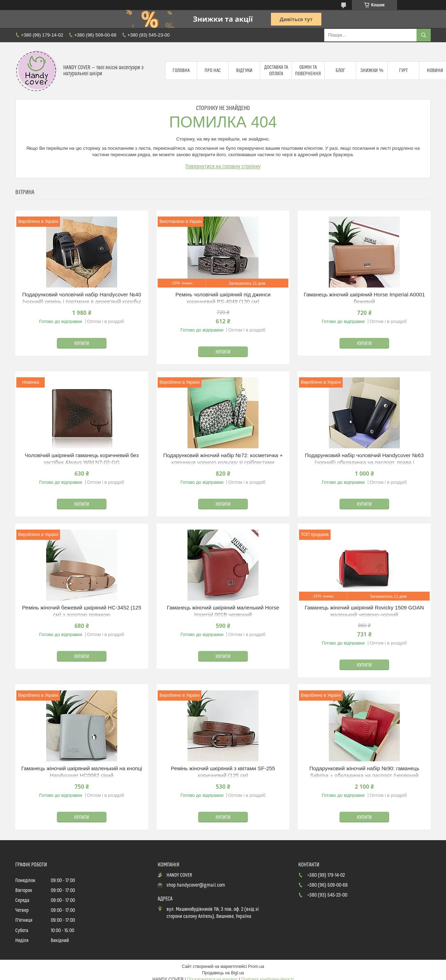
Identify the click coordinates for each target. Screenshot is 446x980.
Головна (181, 71)
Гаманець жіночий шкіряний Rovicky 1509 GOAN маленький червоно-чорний (364, 611)
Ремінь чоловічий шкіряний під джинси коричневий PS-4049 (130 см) (223, 298)
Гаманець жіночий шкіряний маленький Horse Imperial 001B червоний (223, 611)
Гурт (403, 71)
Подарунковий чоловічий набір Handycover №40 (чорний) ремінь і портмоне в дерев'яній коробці (82, 298)
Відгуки (244, 71)
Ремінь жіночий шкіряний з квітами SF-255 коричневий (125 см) (223, 772)
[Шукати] (424, 35)
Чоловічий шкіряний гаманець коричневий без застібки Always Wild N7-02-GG (82, 459)
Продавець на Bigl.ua (223, 973)
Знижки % (372, 71)
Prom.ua (256, 967)
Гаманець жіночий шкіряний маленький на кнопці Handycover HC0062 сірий (82, 772)
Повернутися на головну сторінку (223, 166)
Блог (340, 71)
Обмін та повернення (308, 71)
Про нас (213, 71)
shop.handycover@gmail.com (196, 885)
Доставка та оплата (276, 71)
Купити (82, 344)
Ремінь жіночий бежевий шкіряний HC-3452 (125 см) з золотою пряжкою (82, 611)
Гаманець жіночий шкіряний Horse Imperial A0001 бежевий (364, 298)
